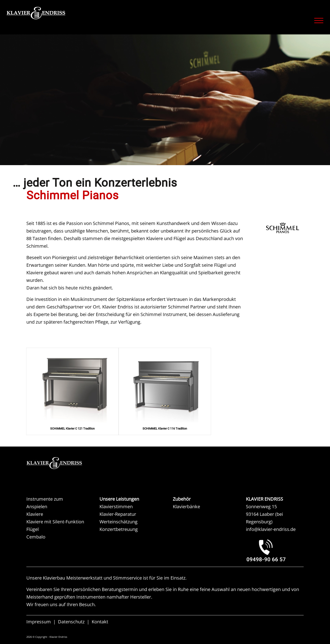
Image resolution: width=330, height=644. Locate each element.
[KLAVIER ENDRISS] (52, 19)
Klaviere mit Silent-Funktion (55, 522)
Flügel (33, 529)
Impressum (39, 622)
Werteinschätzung (118, 522)
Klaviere (35, 514)
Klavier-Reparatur (118, 514)
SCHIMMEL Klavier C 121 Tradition (72, 429)
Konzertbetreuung (119, 529)
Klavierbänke (186, 507)
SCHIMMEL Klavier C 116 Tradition (165, 429)
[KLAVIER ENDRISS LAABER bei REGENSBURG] (275, 550)
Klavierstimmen (116, 507)
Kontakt (100, 622)
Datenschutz (71, 622)
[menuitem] (317, 20)
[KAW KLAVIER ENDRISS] (61, 463)
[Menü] (317, 20)
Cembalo (36, 537)
